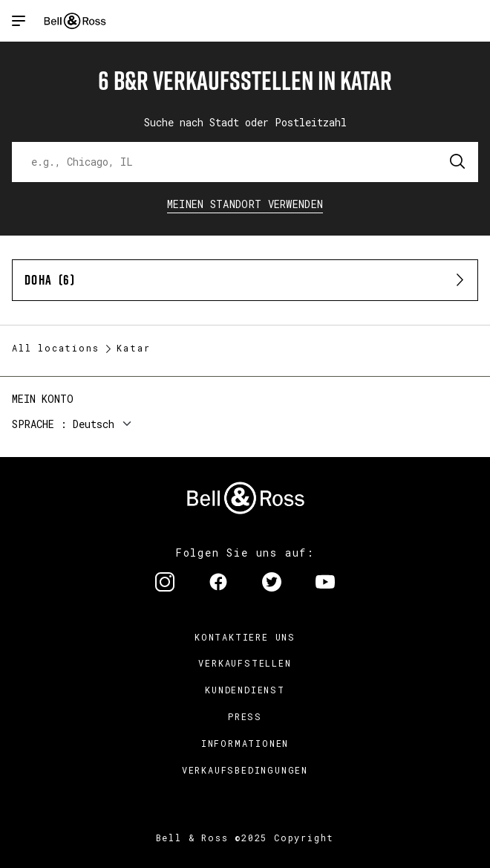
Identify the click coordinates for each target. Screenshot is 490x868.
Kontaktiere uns (245, 637)
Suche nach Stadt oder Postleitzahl (245, 122)
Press (245, 716)
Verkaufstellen (245, 663)
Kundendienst (245, 690)
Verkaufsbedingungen (245, 770)
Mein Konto (43, 399)
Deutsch (94, 424)
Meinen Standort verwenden (245, 204)
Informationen (245, 743)
